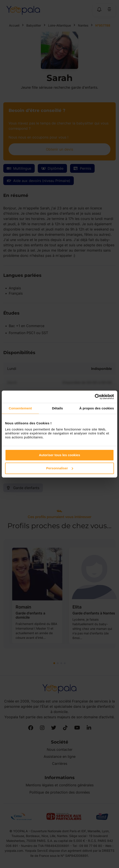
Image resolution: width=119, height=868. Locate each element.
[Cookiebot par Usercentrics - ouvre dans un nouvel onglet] (95, 397)
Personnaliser (60, 468)
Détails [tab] (58, 408)
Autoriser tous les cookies (59, 455)
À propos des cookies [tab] (97, 408)
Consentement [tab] (20, 408)
